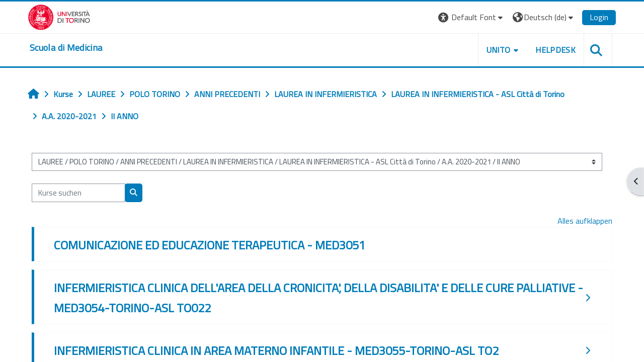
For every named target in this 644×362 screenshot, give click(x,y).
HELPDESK (555, 50)
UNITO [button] (499, 50)
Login (599, 17)
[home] (66, 48)
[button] (472, 17)
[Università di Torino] (59, 16)
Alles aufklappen (585, 221)
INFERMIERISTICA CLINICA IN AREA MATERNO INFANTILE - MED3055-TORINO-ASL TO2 (276, 350)
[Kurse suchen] (78, 193)
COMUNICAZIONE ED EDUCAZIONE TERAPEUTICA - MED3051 (210, 245)
